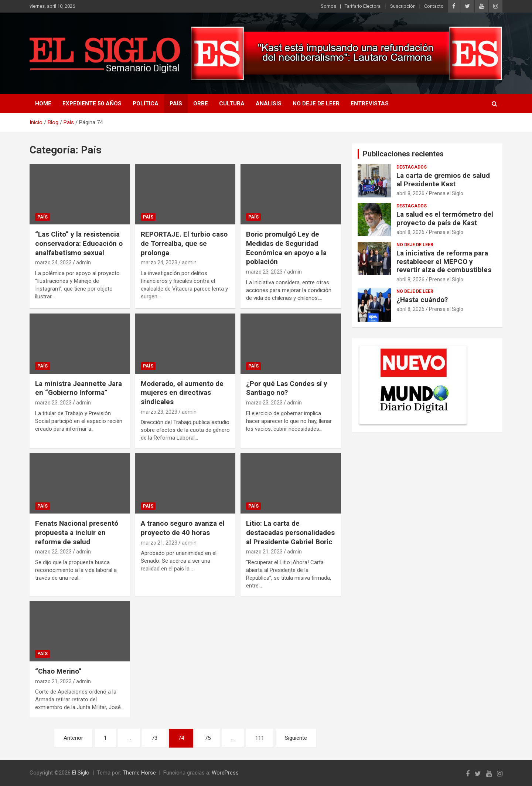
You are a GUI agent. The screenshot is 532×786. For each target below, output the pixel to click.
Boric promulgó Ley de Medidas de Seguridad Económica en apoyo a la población (286, 248)
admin (83, 262)
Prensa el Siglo (446, 193)
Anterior (73, 738)
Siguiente (296, 738)
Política (146, 104)
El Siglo (81, 773)
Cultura (232, 104)
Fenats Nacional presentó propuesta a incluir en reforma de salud (77, 532)
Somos (328, 6)
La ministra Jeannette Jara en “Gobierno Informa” (79, 388)
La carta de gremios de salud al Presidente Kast (443, 180)
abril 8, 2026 (410, 193)
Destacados (412, 167)
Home (43, 104)
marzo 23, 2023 (264, 272)
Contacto (434, 6)
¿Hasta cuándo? (422, 300)
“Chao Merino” (58, 671)
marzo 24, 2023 (53, 262)
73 (154, 738)
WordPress (225, 773)
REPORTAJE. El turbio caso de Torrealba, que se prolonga (184, 243)
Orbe (201, 104)
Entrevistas (370, 104)
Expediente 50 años (92, 104)
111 (260, 738)
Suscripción (403, 6)
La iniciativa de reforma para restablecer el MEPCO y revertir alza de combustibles (444, 262)
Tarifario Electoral (363, 6)
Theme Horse (139, 773)
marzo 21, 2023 (159, 543)
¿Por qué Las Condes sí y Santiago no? (287, 388)
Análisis (269, 104)
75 (208, 738)
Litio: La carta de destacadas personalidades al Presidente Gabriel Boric (290, 532)
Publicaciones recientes (403, 154)
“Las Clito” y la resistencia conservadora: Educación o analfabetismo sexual (79, 243)
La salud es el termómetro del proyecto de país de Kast (445, 218)
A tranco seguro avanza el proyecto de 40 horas (183, 528)
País (176, 104)
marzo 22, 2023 (53, 552)
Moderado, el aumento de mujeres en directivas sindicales (182, 393)
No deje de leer (316, 104)
